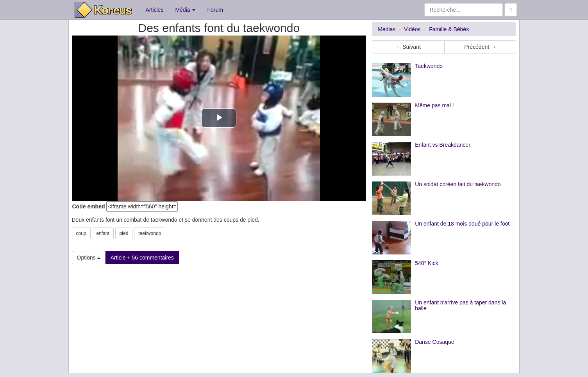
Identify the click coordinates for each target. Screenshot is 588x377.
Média (185, 10)
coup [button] (81, 233)
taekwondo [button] (150, 233)
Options (89, 258)
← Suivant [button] (408, 47)
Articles (155, 10)
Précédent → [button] (480, 47)
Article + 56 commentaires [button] (142, 258)
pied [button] (124, 233)
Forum (215, 10)
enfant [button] (103, 233)
